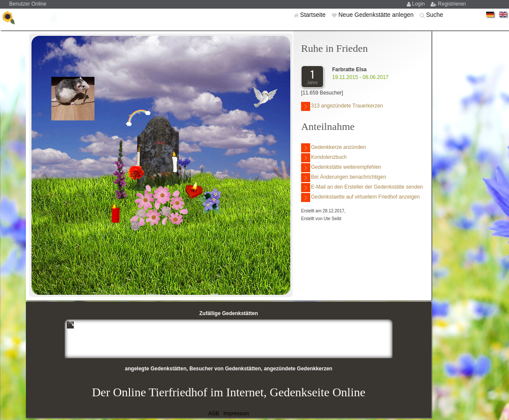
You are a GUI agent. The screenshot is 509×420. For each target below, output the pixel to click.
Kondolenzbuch (324, 158)
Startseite (314, 15)
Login (419, 4)
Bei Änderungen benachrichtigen (344, 178)
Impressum (236, 414)
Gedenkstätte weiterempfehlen (341, 168)
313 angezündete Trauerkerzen (342, 106)
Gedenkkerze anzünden (333, 148)
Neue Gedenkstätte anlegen (377, 15)
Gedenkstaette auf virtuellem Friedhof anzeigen (360, 197)
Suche (435, 15)
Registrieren (452, 4)
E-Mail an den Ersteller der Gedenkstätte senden (362, 188)
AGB (214, 414)
